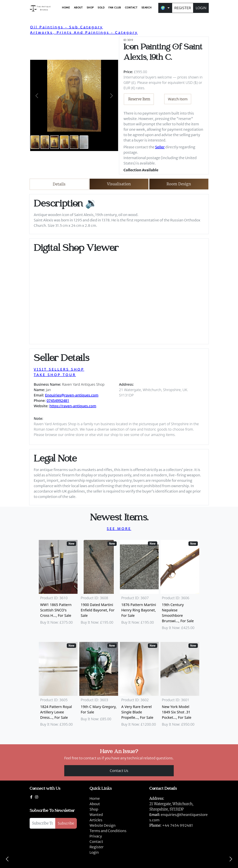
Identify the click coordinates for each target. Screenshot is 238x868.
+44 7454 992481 (177, 825)
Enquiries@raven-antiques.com (72, 395)
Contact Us (119, 771)
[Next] (231, 859)
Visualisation (119, 184)
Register (97, 847)
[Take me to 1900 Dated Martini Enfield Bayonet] (99, 587)
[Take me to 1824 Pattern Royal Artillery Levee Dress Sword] (58, 686)
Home (95, 798)
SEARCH (147, 8)
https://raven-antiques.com (73, 406)
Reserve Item (139, 99)
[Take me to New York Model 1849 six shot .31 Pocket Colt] (180, 686)
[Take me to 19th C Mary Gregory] (99, 686)
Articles (96, 820)
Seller (160, 147)
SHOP (90, 8)
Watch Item (178, 99)
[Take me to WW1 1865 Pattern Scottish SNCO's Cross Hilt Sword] (58, 587)
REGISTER (183, 8)
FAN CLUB (115, 8)
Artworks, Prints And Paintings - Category (84, 32)
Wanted (96, 815)
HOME (66, 8)
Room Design (179, 184)
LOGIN (201, 8)
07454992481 (58, 401)
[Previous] (7, 859)
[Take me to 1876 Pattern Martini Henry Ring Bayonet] (139, 587)
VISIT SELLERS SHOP (59, 369)
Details (59, 184)
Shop (94, 809)
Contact (96, 842)
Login (94, 852)
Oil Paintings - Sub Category (67, 27)
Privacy (96, 836)
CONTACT (131, 8)
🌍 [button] (163, 8)
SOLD (101, 8)
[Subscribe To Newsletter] (42, 823)
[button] (37, 96)
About (95, 804)
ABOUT (78, 8)
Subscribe (66, 823)
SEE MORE (119, 529)
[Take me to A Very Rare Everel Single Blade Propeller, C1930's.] (139, 686)
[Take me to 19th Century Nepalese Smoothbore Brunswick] (180, 587)
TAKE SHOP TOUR (55, 375)
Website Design (103, 825)
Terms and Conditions (108, 831)
